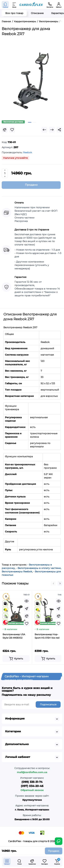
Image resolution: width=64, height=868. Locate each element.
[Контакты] (50, 5)
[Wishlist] (12, 130)
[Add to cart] (16, 659)
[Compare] (5, 130)
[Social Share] (59, 130)
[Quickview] (27, 601)
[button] (53, 583)
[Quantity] (5, 173)
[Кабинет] (59, 5)
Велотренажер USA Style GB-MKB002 (14, 636)
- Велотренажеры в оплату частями (38, 568)
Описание (37, 13)
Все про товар (14, 13)
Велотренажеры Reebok (17, 571)
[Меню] (14, 5)
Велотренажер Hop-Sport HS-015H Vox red (47, 636)
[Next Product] (52, 130)
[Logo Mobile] (31, 5)
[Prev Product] (44, 130)
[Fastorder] (27, 609)
